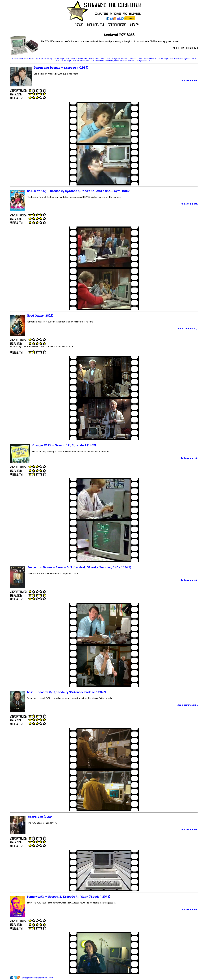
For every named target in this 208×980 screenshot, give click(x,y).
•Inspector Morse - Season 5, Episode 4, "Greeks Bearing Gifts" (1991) (169, 59)
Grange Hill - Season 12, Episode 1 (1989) (64, 446)
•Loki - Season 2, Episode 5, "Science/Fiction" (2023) (75, 61)
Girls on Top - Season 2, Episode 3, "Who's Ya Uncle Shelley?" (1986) (78, 191)
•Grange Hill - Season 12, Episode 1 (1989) (127, 59)
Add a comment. (189, 81)
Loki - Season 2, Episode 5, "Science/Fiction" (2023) (66, 693)
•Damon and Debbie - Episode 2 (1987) (27, 59)
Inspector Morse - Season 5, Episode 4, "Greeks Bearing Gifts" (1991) (79, 568)
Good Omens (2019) (40, 316)
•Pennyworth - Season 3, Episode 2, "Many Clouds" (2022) (131, 61)
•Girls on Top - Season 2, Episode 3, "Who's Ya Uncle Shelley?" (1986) (68, 59)
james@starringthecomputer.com (37, 978)
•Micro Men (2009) (102, 61)
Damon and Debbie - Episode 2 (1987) (61, 68)
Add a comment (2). (188, 705)
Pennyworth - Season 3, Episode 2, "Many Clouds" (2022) (68, 897)
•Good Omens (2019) (103, 59)
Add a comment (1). (188, 328)
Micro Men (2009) (40, 817)
